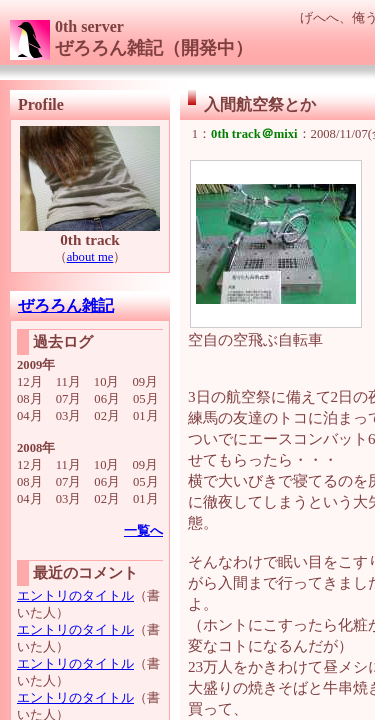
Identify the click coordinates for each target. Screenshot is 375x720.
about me (90, 257)
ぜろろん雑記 (66, 305)
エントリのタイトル (75, 596)
